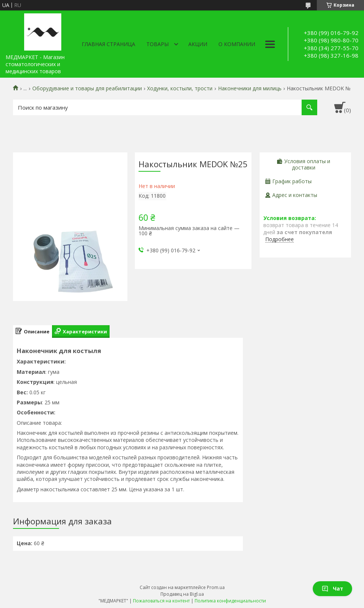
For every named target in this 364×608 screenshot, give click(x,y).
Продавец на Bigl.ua (182, 594)
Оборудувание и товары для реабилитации (87, 88)
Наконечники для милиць (250, 88)
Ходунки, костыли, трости (180, 88)
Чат (332, 588)
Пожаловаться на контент (161, 601)
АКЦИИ (198, 44)
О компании (237, 44)
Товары (157, 44)
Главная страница (108, 44)
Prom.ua (216, 587)
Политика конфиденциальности (230, 601)
